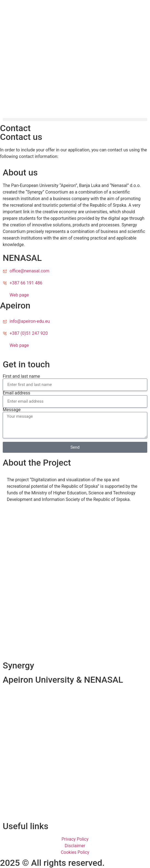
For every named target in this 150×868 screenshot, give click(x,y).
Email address (17, 393)
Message (12, 410)
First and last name (21, 376)
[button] (75, 119)
